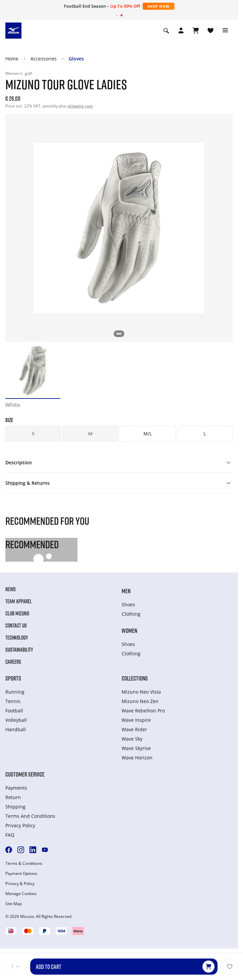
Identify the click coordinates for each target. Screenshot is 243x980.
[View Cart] (196, 31)
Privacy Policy (20, 825)
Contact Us (16, 625)
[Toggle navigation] (225, 31)
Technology (17, 638)
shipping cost (80, 106)
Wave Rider (134, 729)
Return (13, 797)
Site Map (14, 904)
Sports (13, 678)
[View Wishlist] (210, 31)
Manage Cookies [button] (21, 894)
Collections (135, 678)
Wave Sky (132, 739)
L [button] (205, 434)
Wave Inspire (136, 720)
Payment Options (21, 874)
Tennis (13, 701)
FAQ (10, 835)
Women (129, 631)
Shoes (128, 604)
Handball (16, 729)
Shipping (15, 807)
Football (14, 711)
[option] (33, 371)
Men (126, 591)
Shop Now (159, 6)
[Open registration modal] (181, 31)
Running (15, 692)
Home (12, 59)
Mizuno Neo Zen (140, 701)
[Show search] (166, 31)
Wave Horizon (137, 758)
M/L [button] (148, 434)
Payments (16, 788)
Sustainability (19, 650)
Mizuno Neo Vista (141, 692)
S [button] (33, 434)
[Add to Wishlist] (230, 967)
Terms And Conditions (30, 816)
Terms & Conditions (24, 864)
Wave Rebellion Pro (143, 711)
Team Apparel (19, 601)
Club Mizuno (17, 613)
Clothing (131, 614)
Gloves (76, 59)
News (11, 589)
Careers (13, 662)
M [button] (90, 434)
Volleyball (16, 720)
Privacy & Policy (20, 884)
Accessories (44, 59)
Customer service (25, 774)
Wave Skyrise (136, 748)
